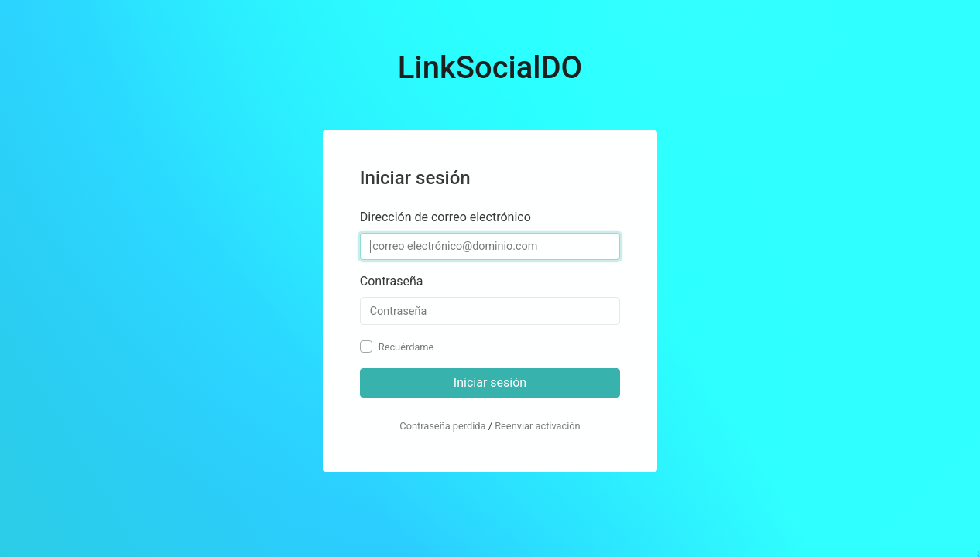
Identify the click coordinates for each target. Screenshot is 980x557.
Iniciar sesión (490, 383)
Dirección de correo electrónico (445, 217)
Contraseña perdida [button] (442, 426)
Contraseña (392, 281)
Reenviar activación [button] (538, 426)
